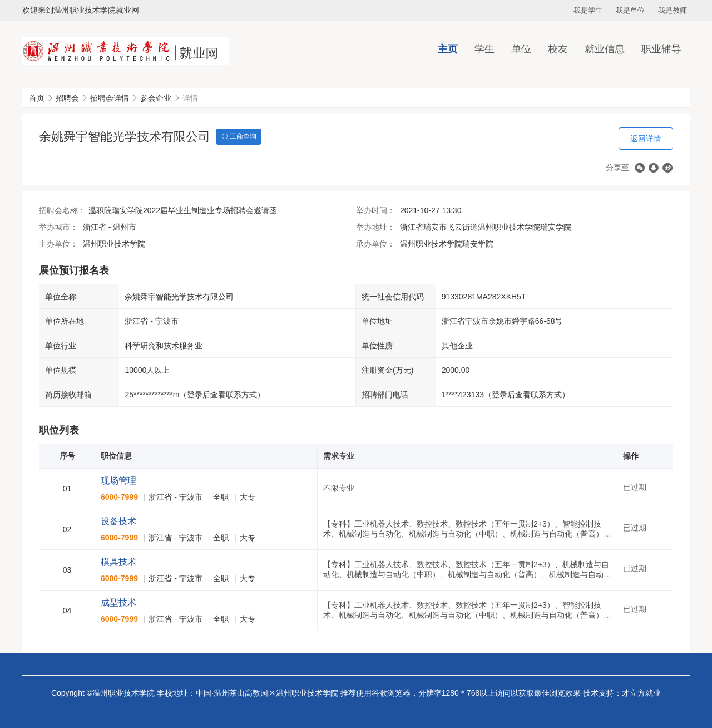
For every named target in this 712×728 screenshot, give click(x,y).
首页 (37, 98)
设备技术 (118, 521)
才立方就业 (641, 693)
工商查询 (239, 137)
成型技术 (118, 602)
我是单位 (630, 10)
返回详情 (646, 139)
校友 (558, 49)
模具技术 (118, 562)
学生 (484, 49)
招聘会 (67, 98)
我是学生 (588, 10)
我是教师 (673, 10)
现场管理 (118, 481)
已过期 (635, 487)
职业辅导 (661, 49)
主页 (448, 49)
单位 (521, 49)
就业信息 (605, 49)
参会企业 (156, 98)
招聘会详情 (110, 98)
